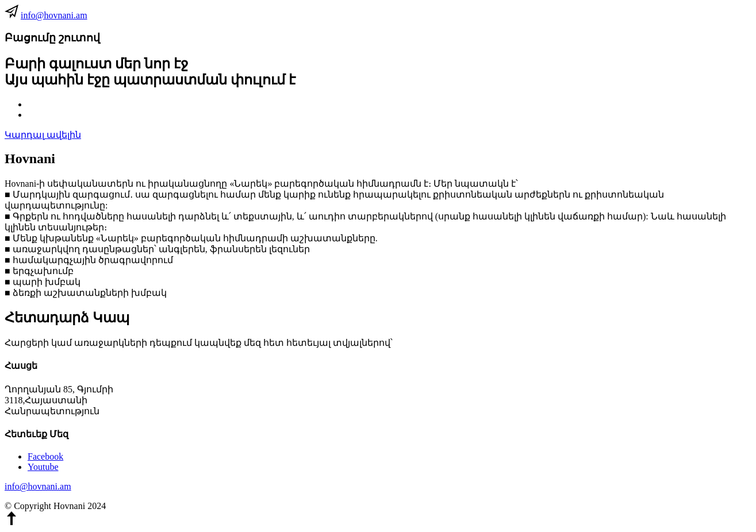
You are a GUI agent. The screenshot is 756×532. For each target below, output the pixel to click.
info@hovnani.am (54, 15)
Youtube (43, 467)
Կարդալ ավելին (43, 135)
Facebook (45, 456)
